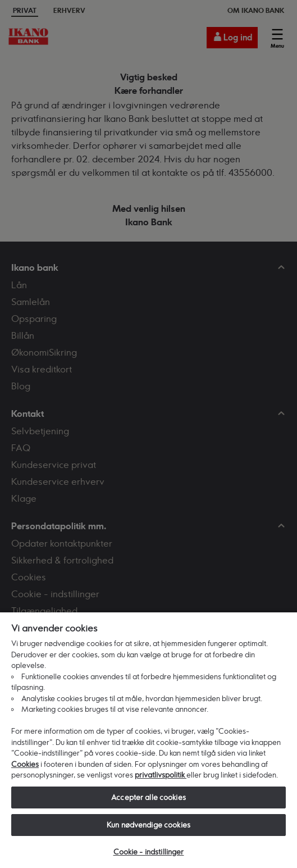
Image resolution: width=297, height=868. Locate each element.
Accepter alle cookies (148, 797)
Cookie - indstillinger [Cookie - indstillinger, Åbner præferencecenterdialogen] (149, 852)
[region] (148, 740)
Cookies (25, 764)
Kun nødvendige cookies (148, 825)
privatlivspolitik (161, 775)
